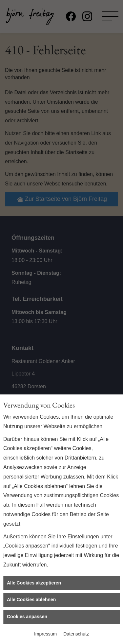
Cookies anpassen (27, 617)
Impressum (45, 634)
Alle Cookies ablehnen (31, 600)
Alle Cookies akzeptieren (34, 583)
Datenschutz (76, 634)
